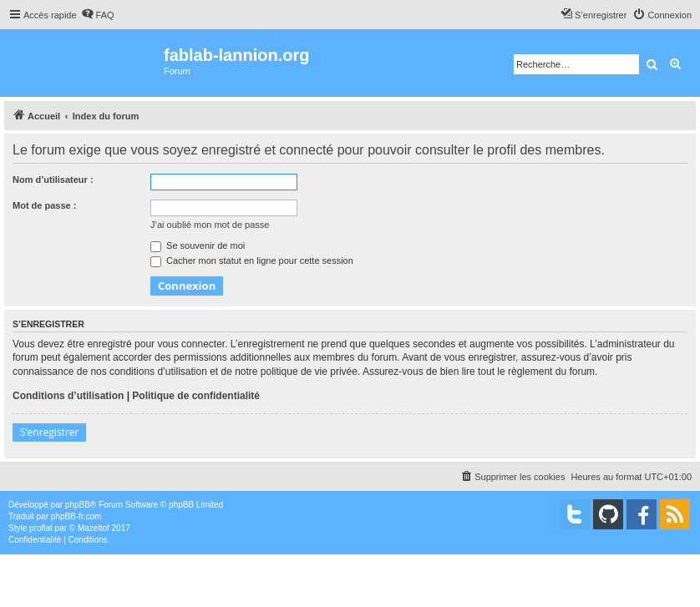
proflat (41, 528)
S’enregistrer (49, 432)
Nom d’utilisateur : (53, 180)
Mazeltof (94, 528)
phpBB (78, 505)
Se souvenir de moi (198, 245)
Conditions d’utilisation (68, 396)
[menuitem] (98, 15)
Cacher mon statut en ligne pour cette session (252, 261)
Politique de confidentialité (196, 396)
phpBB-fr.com (76, 516)
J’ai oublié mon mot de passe (210, 225)
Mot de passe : (44, 205)
